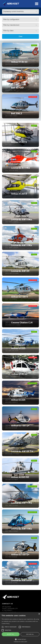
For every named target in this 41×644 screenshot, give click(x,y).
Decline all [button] (30, 634)
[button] (20, 639)
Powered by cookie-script (20, 642)
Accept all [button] (11, 634)
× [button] (39, 614)
